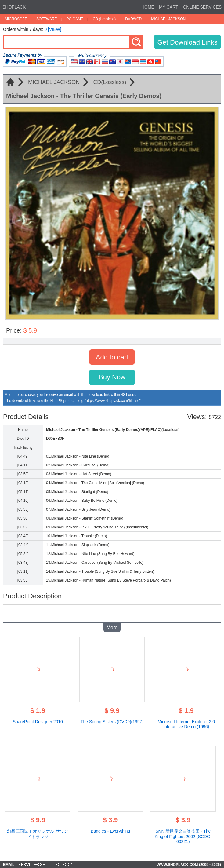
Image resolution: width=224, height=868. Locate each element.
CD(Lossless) (110, 82)
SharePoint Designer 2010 (38, 722)
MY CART (169, 7)
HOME (148, 7)
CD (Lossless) (104, 19)
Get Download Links (188, 42)
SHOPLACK (14, 7)
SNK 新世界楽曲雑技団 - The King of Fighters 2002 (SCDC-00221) (183, 836)
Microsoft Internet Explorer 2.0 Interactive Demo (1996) (186, 724)
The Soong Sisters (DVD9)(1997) (112, 722)
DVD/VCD (133, 19)
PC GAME (75, 19)
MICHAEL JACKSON (168, 19)
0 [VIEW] (53, 29)
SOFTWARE (47, 19)
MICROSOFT (16, 19)
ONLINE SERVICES (202, 7)
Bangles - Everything (110, 831)
